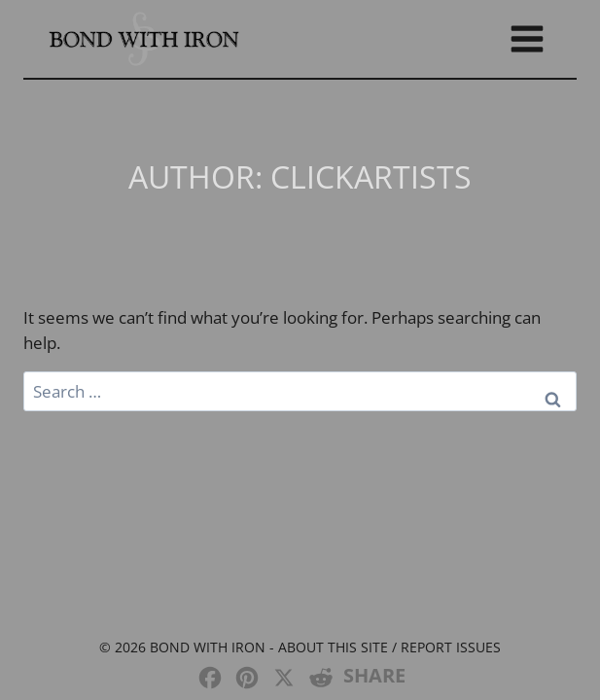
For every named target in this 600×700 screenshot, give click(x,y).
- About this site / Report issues (383, 647)
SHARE (374, 676)
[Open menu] (527, 38)
